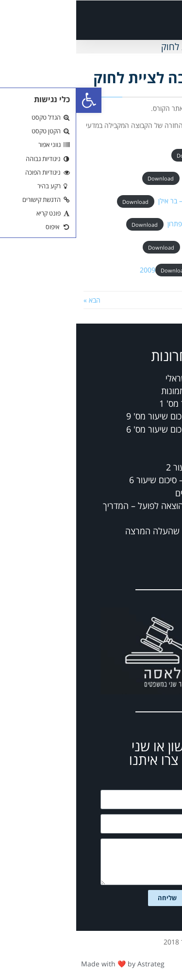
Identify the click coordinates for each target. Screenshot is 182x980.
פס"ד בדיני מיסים (128, 493)
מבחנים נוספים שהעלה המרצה (103, 531)
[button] (118, 20)
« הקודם (163, 300)
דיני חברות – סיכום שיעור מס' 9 (104, 416)
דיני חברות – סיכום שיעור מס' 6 (104, 429)
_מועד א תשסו (156, 155)
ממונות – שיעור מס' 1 (120, 403)
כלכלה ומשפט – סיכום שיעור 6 (105, 480)
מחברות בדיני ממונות (121, 391)
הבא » (16, 300)
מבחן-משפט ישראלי (124, 378)
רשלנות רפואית (132, 442)
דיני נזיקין (142, 454)
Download (114, 155)
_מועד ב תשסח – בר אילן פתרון (133, 224)
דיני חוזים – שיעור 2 (124, 467)
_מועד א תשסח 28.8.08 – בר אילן (128, 201)
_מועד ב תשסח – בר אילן (141, 247)
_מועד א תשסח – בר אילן (141, 178)
